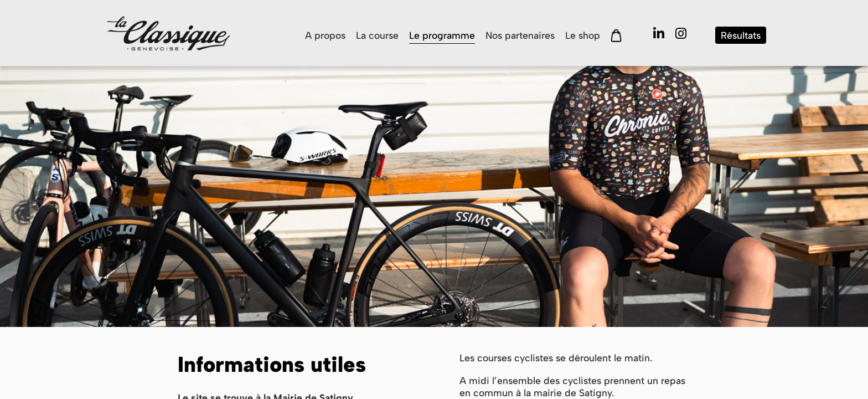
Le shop (583, 35)
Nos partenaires (520, 35)
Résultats (741, 35)
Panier (616, 36)
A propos (325, 35)
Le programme (442, 35)
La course (377, 35)
